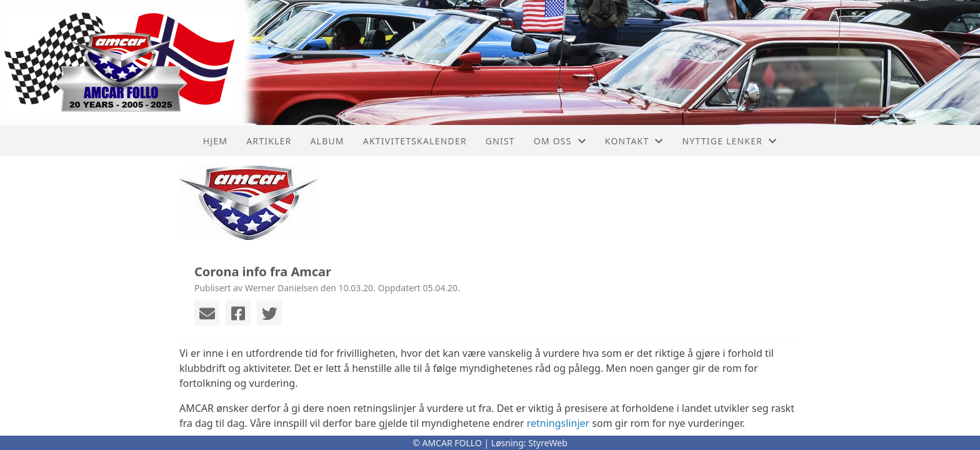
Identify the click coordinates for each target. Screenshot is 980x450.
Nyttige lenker (730, 141)
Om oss (560, 141)
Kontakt (634, 141)
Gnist (500, 141)
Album (327, 141)
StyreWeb (548, 443)
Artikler (269, 141)
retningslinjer (558, 423)
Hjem (215, 141)
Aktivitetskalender (415, 141)
